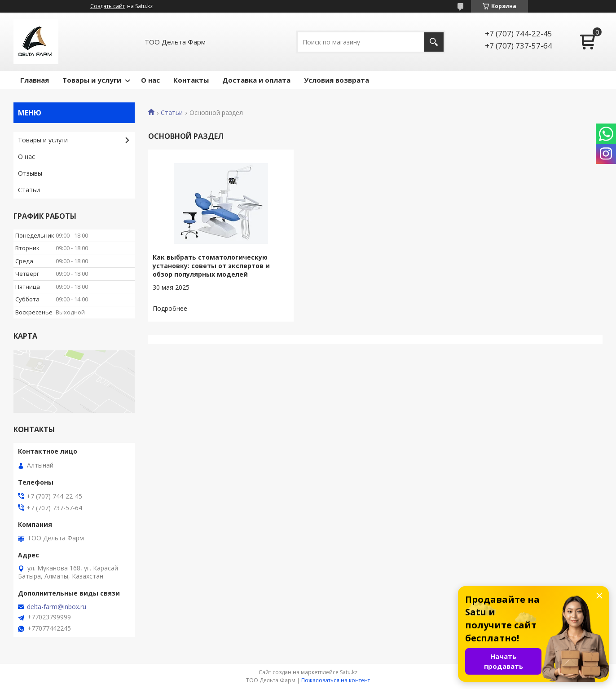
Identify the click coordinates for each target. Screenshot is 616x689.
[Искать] (434, 42)
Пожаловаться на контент (336, 680)
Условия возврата (337, 80)
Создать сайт (108, 6)
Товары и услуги (92, 80)
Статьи (172, 113)
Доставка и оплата (256, 80)
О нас (150, 80)
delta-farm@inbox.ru (57, 607)
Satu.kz (349, 672)
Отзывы (30, 173)
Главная (35, 80)
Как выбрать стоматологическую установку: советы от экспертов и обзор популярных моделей (211, 266)
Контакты (191, 80)
